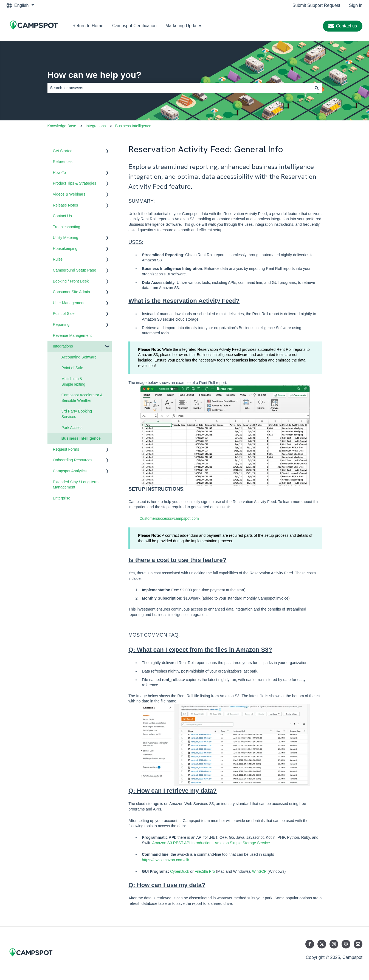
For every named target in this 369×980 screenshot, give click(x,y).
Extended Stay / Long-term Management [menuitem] (76, 485)
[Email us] (358, 944)
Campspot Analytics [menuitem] (70, 471)
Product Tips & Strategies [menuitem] (75, 183)
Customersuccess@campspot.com (169, 518)
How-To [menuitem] (59, 173)
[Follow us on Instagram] (334, 944)
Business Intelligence (133, 126)
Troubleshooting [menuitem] (67, 227)
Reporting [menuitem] (61, 324)
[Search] (317, 88)
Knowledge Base (62, 126)
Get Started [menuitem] (63, 151)
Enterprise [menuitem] (62, 498)
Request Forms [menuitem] (66, 449)
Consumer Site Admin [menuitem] (71, 292)
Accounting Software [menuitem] (79, 357)
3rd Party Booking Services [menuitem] (77, 414)
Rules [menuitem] (58, 259)
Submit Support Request (316, 5)
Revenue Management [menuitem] (72, 335)
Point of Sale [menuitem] (64, 314)
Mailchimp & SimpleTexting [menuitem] (73, 382)
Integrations (96, 126)
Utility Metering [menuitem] (66, 238)
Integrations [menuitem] (63, 346)
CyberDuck (180, 871)
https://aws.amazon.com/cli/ (165, 860)
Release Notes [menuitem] (66, 205)
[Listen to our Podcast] (346, 944)
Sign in (356, 5)
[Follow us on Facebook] (310, 944)
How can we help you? (95, 75)
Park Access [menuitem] (72, 428)
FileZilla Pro (205, 871)
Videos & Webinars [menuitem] (69, 194)
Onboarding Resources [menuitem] (73, 460)
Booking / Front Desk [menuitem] (71, 281)
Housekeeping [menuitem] (65, 248)
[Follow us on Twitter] (322, 944)
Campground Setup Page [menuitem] (75, 270)
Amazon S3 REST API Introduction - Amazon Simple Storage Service (211, 843)
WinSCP (259, 871)
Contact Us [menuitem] (62, 216)
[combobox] (179, 88)
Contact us (343, 26)
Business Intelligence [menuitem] (81, 438)
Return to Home (88, 26)
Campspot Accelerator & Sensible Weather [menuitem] (82, 398)
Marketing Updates (184, 26)
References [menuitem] (63, 162)
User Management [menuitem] (69, 303)
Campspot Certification (134, 26)
